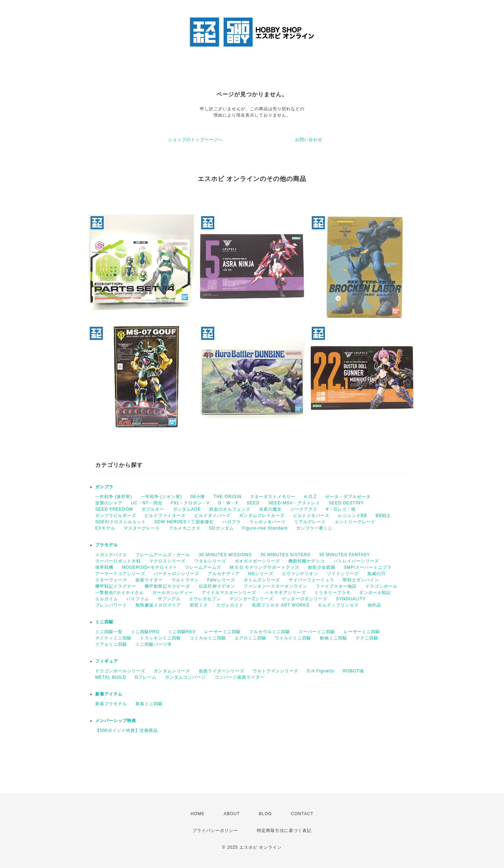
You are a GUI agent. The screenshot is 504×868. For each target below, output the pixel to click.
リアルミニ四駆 (111, 644)
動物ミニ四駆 (334, 638)
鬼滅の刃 (376, 574)
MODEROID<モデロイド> (149, 567)
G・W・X (228, 503)
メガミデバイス (111, 555)
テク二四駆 (367, 638)
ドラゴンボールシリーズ (120, 671)
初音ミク (199, 605)
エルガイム (107, 599)
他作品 (374, 605)
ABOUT (232, 814)
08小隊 (198, 497)
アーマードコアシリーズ (120, 574)
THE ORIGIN (227, 497)
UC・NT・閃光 (146, 503)
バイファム (138, 599)
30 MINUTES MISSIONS (225, 555)
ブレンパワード (111, 605)
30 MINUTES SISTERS (285, 555)
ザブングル (169, 599)
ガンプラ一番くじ (314, 528)
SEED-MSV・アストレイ (294, 503)
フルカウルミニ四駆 (270, 632)
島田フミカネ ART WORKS (281, 605)
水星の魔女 (270, 509)
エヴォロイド (230, 605)
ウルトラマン (185, 580)
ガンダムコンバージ (185, 677)
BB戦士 (383, 516)
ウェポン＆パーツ (267, 522)
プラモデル (107, 545)
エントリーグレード (355, 522)
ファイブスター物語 (336, 586)
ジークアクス (304, 509)
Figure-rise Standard (265, 528)
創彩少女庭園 (322, 567)
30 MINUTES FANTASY (344, 555)
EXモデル (105, 528)
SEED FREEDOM (114, 509)
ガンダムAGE (187, 509)
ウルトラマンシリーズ (275, 671)
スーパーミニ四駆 (317, 632)
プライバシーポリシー (215, 831)
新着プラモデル (111, 704)
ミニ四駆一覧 (109, 632)
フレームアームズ (203, 567)
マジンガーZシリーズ (251, 599)
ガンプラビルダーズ (116, 516)
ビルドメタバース (311, 516)
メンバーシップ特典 (116, 721)
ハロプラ (232, 522)
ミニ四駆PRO (145, 632)
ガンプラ (104, 487)
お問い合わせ (309, 140)
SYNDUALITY (351, 599)
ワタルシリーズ (210, 561)
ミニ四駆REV (182, 632)
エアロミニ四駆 (250, 638)
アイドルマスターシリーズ (229, 593)
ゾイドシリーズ (343, 574)
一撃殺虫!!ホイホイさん (120, 593)
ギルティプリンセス (338, 605)
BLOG (265, 814)
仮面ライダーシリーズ (222, 671)
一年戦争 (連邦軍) (114, 497)
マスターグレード (142, 528)
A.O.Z (310, 497)
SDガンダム (221, 528)
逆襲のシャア (109, 503)
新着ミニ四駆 (149, 704)
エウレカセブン (205, 599)
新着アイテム (109, 694)
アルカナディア (224, 574)
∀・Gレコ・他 (341, 509)
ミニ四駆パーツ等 (154, 644)
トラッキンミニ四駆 (160, 638)
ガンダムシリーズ (172, 671)
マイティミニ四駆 (113, 638)
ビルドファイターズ (165, 516)
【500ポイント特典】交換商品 (127, 730)
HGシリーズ (261, 574)
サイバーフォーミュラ (311, 580)
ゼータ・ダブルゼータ (348, 497)
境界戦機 (104, 567)
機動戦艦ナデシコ (307, 561)
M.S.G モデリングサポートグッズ (264, 567)
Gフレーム (146, 677)
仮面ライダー (149, 580)
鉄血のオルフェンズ (230, 509)
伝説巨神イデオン (217, 586)
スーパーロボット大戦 (118, 561)
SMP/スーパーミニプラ (368, 567)
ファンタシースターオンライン (275, 586)
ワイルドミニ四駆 (293, 638)
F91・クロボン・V (190, 503)
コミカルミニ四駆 (208, 638)
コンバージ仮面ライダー (240, 677)
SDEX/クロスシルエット (121, 522)
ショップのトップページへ (195, 140)
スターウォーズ (111, 580)
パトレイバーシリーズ (356, 561)
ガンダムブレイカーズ (262, 516)
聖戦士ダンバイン (361, 580)
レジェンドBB (353, 516)
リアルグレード (310, 522)
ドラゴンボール (381, 586)
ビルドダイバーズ (212, 516)
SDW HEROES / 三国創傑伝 (184, 522)
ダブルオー (153, 509)
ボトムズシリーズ (262, 580)
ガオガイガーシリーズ (257, 561)
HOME (198, 814)
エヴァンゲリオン (300, 574)
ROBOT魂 (353, 671)
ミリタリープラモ (332, 593)
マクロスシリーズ (167, 561)
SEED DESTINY (346, 503)
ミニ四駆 (104, 622)
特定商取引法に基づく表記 (284, 831)
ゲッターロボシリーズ (304, 599)
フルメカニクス (185, 528)
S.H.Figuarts (320, 671)
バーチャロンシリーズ (176, 574)
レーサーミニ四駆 (223, 632)
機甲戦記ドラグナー (116, 586)
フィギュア (107, 661)
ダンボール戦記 (375, 593)
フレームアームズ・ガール (163, 555)
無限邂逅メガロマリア (158, 605)
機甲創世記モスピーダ (167, 586)
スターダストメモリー (273, 497)
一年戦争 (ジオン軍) (161, 497)
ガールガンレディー (173, 593)
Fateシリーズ (221, 580)
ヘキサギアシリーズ (285, 593)
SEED (253, 503)
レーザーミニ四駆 (362, 632)
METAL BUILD (111, 677)
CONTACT (302, 814)
